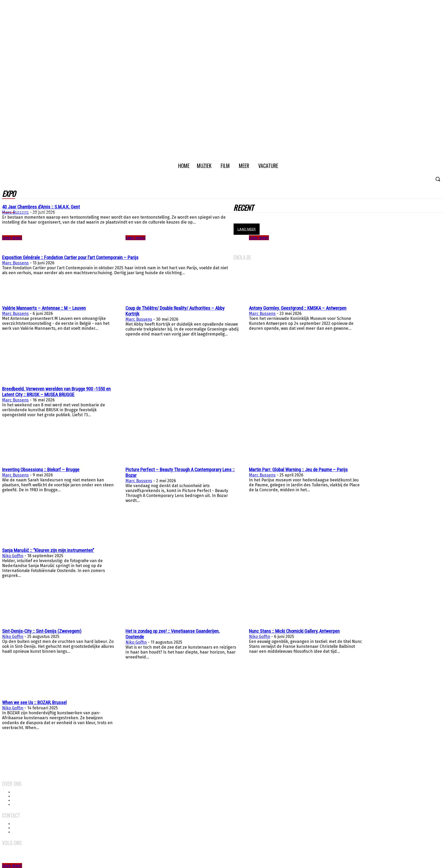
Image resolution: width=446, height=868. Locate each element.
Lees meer (135, 238)
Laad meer (247, 229)
